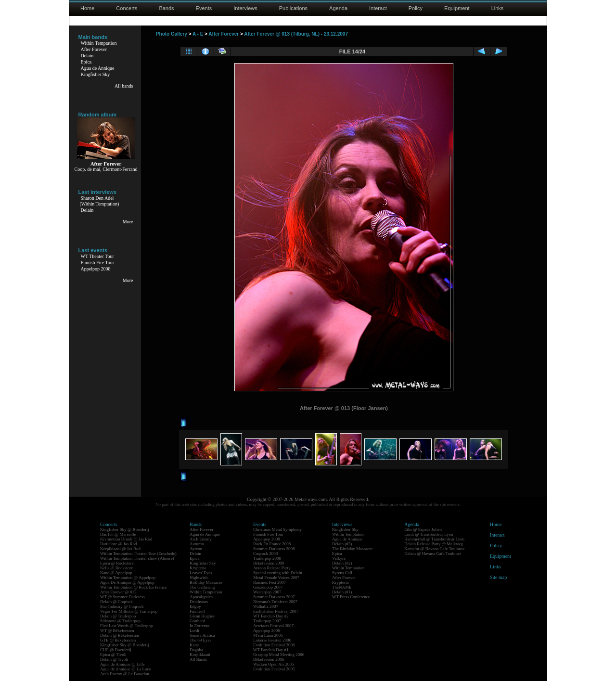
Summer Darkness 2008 (274, 549)
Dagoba (196, 650)
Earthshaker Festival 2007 (276, 611)
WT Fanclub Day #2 (271, 616)
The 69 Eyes (200, 640)
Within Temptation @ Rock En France (133, 587)
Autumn (197, 544)
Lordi (194, 630)
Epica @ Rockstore (117, 563)
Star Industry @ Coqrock (122, 606)
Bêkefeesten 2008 (269, 563)
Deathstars (199, 602)
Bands (166, 8)
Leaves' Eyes (201, 573)
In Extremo (199, 626)
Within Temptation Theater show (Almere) (137, 558)
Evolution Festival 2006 (274, 645)
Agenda (338, 8)
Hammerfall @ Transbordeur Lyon (434, 539)
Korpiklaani (200, 655)
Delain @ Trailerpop (118, 616)
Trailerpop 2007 (267, 621)
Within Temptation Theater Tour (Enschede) (138, 553)
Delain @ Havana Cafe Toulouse (433, 553)
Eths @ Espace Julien (423, 529)
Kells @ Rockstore (116, 568)
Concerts (127, 8)
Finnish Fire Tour (98, 263)
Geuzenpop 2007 (268, 587)
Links (498, 8)
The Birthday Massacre (352, 549)
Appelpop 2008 (96, 269)
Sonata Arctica (202, 635)
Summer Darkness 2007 (274, 597)
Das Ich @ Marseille (118, 534)
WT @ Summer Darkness (122, 597)
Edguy (195, 606)
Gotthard (197, 621)
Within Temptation (99, 43)
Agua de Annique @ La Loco (126, 669)
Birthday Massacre (206, 582)
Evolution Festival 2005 (274, 669)
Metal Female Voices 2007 (276, 578)
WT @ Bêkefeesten (117, 630)
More (128, 222)
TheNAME (342, 587)
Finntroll (197, 611)
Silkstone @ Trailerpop (120, 621)
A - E (198, 34)
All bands (124, 86)
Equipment (457, 8)
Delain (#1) (342, 592)
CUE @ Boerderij (116, 650)
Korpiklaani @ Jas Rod (120, 549)
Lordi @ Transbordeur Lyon (429, 534)
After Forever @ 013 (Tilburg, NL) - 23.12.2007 (296, 34)
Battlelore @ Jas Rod (119, 544)
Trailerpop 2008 (267, 558)
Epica (86, 62)
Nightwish (199, 578)
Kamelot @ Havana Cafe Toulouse (434, 549)
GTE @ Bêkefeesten (118, 640)
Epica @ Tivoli (113, 655)
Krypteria (198, 568)
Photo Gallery (172, 34)
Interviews (245, 8)
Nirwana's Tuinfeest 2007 (275, 602)
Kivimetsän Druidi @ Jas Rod (126, 539)
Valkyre (339, 558)
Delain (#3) (342, 544)
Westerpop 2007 (267, 592)
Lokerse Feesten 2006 (272, 640)
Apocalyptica (201, 597)
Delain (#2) (342, 563)
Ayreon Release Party (272, 568)
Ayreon (196, 549)
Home (87, 8)
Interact (378, 8)
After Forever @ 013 (118, 592)
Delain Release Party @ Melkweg (434, 544)
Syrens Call (342, 573)
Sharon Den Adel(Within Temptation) (100, 201)
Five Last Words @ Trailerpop (126, 626)
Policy (416, 8)
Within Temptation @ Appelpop (128, 578)
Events (204, 8)
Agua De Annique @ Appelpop (127, 582)
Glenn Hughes (202, 616)
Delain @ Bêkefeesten (120, 635)
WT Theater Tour (97, 256)
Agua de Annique (98, 68)
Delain (87, 56)
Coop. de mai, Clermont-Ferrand (106, 169)
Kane (194, 645)
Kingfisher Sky (96, 74)
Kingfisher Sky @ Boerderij (125, 529)
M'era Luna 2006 (268, 635)
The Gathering (202, 587)
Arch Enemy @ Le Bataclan (125, 674)
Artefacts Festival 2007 (273, 626)
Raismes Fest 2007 (269, 582)
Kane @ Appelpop (116, 573)
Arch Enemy (201, 539)
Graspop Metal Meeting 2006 (279, 655)
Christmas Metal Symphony (277, 529)
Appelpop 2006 (267, 630)
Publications (293, 8)
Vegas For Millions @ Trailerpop (129, 611)
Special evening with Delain (278, 573)
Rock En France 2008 (272, 544)
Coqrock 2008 (265, 553)
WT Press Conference (351, 597)
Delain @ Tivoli (114, 659)
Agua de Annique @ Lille (122, 664)
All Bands (198, 659)
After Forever (94, 49)
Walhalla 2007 (266, 606)
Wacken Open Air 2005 (274, 664)
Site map (498, 577)
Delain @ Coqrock (116, 602)
